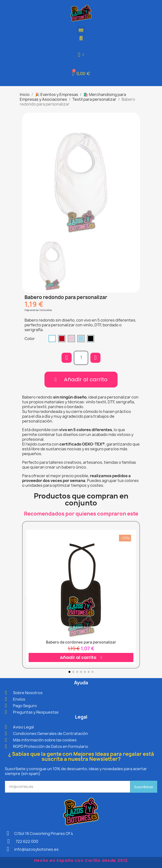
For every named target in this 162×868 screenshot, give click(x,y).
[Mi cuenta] (81, 55)
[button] (81, 38)
